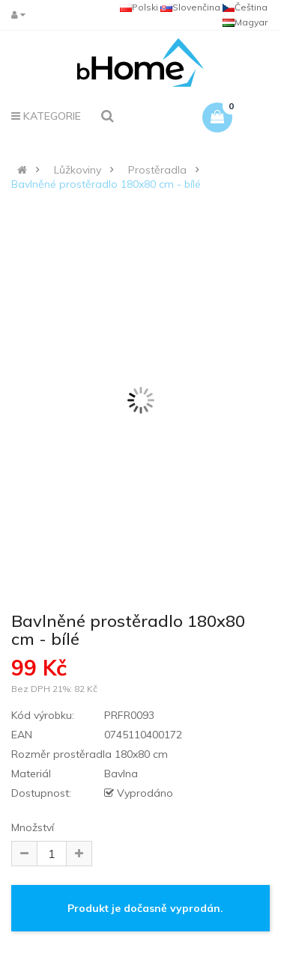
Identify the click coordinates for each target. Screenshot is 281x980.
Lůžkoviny (78, 170)
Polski (139, 7)
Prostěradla (157, 170)
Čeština (245, 7)
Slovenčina (190, 7)
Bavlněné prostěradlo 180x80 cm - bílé (106, 184)
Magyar (245, 22)
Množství (33, 827)
